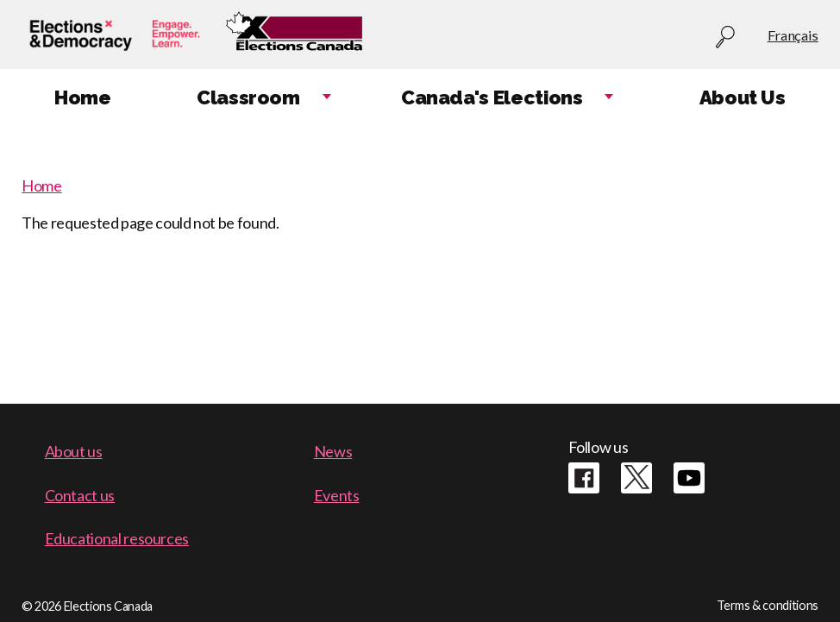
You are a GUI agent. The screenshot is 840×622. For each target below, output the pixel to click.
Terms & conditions (768, 605)
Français (793, 35)
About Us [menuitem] (743, 97)
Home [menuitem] (83, 97)
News (333, 451)
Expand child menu (327, 98)
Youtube (689, 478)
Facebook (584, 478)
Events (337, 495)
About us (74, 451)
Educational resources (117, 538)
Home (42, 185)
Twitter (636, 478)
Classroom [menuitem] (248, 97)
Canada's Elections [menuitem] (492, 97)
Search (725, 38)
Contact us (80, 495)
